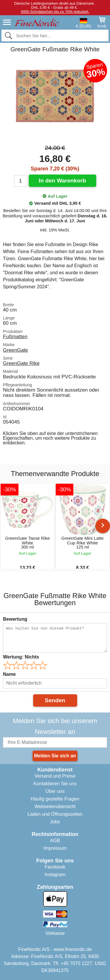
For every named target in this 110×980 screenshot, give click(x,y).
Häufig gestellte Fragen (55, 799)
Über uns (55, 791)
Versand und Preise (55, 776)
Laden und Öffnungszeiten (55, 814)
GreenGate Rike (21, 363)
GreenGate (15, 350)
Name (9, 674)
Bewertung (15, 619)
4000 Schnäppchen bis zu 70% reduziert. (55, 12)
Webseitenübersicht (55, 806)
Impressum (55, 848)
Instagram (55, 875)
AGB (55, 841)
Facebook (55, 867)
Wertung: (21, 657)
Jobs (55, 822)
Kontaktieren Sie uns (55, 784)
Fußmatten (15, 336)
